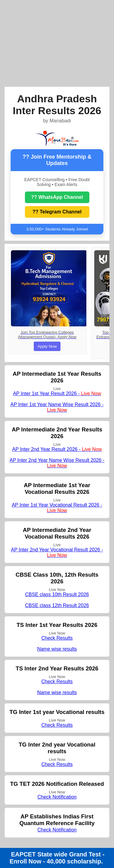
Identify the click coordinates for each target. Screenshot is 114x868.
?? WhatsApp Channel (57, 197)
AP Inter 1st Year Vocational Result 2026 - (57, 508)
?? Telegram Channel (57, 212)
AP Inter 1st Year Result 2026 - (57, 394)
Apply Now (47, 346)
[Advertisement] (57, 43)
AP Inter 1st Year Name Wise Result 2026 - (57, 407)
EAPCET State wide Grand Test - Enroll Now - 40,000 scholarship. (57, 858)
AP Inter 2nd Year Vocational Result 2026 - (57, 552)
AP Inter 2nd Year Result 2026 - (57, 449)
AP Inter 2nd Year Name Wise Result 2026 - (57, 463)
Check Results (57, 638)
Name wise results (57, 649)
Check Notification (57, 797)
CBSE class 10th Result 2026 (57, 594)
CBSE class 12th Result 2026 (57, 605)
